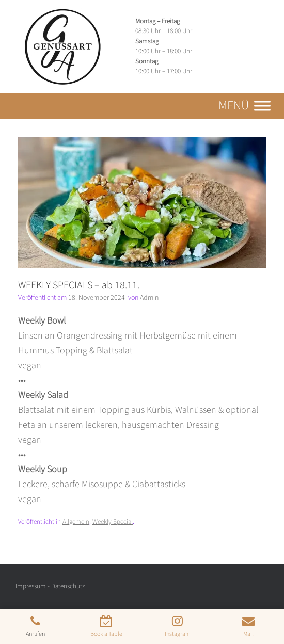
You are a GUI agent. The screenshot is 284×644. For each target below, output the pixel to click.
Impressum (31, 586)
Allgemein (76, 522)
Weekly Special (113, 522)
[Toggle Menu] (262, 106)
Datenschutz (68, 586)
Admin (149, 298)
